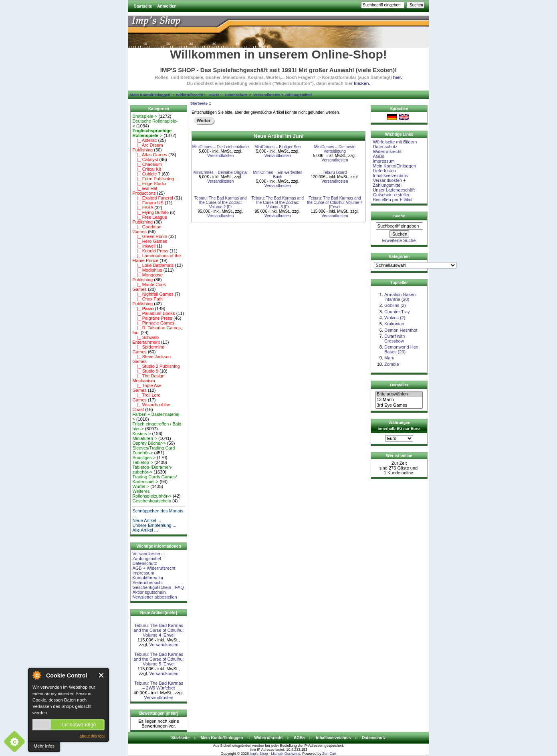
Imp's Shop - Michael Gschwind (275, 754)
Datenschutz (236, 95)
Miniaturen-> (144, 438)
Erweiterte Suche (399, 240)
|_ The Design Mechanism (148, 378)
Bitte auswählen (399, 394)
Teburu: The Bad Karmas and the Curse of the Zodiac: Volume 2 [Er (220, 203)
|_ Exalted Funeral (152, 198)
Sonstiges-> (144, 458)
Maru (389, 358)
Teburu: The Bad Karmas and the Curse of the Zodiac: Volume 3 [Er (278, 203)
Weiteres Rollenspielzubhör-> (152, 494)
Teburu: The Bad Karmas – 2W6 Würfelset (159, 685)
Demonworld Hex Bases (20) (401, 349)
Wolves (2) (395, 318)
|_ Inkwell (144, 246)
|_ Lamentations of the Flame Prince (156, 258)
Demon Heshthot (401, 330)
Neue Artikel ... (147, 520)
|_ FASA (143, 208)
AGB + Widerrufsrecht (154, 568)
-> (152, 133)
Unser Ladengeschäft (394, 190)
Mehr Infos (44, 746)
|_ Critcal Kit (146, 169)
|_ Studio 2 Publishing (156, 366)
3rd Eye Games (399, 405)
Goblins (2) (395, 305)
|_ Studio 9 (145, 371)
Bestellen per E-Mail (392, 200)
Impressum (143, 573)
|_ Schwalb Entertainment (146, 340)
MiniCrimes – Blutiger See (278, 147)
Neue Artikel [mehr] (159, 613)
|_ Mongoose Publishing (147, 277)
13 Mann (399, 400)
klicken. (362, 83)
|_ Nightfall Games (153, 294)
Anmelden (167, 6)
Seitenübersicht (147, 583)
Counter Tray (397, 312)
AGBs (214, 95)
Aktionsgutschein (149, 592)
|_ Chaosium (147, 164)
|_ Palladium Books (153, 313)
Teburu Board (335, 172)
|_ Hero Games (150, 241)
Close (102, 675)
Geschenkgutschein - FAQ (158, 587)
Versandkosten (164, 645)
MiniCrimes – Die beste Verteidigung (335, 149)
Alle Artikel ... (145, 530)
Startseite (143, 6)
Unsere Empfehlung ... (154, 525)
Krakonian (394, 324)
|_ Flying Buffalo (150, 212)
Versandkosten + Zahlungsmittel (283, 95)
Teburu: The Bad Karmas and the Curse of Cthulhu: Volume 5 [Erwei (158, 659)
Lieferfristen (384, 171)
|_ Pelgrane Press (152, 318)
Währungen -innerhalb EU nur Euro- (399, 425)
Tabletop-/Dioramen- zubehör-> (152, 470)
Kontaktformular (148, 578)
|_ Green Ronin (150, 236)
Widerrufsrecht (189, 95)
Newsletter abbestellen (154, 597)
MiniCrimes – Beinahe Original (221, 172)
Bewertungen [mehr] (158, 713)
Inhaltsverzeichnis (390, 175)
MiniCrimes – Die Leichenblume (221, 147)
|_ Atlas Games (150, 155)
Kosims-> (141, 433)
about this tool (92, 736)
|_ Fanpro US (148, 203)
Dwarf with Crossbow (395, 339)
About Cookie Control (36, 675)
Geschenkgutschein (152, 501)
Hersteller (399, 385)
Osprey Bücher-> (149, 443)
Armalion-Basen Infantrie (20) (400, 297)
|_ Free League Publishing (150, 220)
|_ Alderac (144, 140)
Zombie (392, 364)
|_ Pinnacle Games (153, 323)
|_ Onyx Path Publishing (147, 301)
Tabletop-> (143, 462)
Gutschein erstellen (392, 195)
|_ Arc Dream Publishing (147, 147)
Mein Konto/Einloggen (150, 95)
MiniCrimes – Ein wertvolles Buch (277, 175)
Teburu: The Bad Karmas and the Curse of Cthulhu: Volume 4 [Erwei (158, 630)
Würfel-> (141, 486)
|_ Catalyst (145, 159)
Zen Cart (329, 754)
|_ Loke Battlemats (153, 265)
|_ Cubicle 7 (146, 174)
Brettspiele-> (145, 116)
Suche (399, 216)
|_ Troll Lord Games (146, 397)
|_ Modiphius (147, 270)
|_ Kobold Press (150, 251)
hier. (398, 77)
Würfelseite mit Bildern (395, 142)
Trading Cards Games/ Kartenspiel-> (154, 479)
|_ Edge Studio (149, 183)
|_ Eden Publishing (153, 179)
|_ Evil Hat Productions (145, 191)
